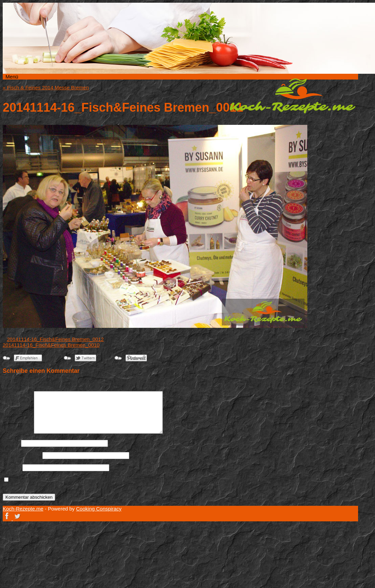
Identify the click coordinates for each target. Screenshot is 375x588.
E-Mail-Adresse (22, 455)
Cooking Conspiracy (99, 509)
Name (11, 443)
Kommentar (18, 432)
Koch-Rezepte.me (292, 96)
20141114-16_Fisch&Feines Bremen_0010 (51, 345)
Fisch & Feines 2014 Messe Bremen (46, 87)
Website (12, 467)
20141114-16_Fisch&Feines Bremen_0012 (56, 339)
